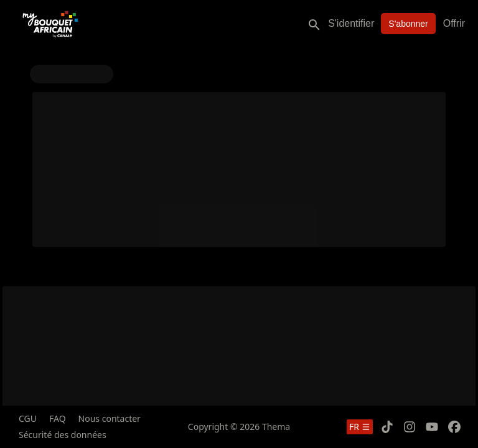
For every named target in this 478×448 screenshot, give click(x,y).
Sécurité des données (63, 435)
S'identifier (351, 23)
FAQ (58, 418)
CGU (28, 418)
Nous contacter (110, 418)
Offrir (454, 23)
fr (360, 427)
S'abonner (408, 24)
